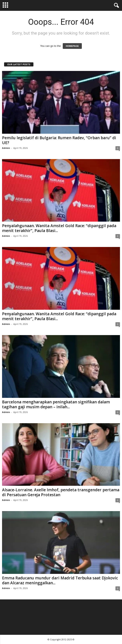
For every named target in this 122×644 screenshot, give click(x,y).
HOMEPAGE (72, 46)
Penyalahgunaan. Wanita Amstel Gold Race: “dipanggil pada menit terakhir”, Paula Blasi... (59, 228)
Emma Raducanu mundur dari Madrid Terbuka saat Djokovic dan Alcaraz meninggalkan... (60, 580)
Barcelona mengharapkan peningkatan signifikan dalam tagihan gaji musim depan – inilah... (56, 404)
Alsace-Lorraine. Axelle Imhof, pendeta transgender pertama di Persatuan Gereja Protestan (61, 492)
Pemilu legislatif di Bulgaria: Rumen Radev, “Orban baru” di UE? (59, 140)
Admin (6, 148)
